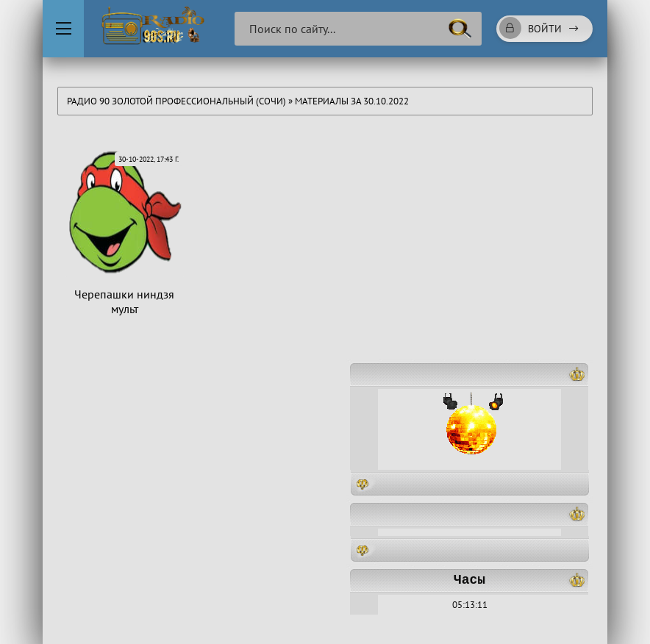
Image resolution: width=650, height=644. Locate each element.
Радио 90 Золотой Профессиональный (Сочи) (176, 101)
